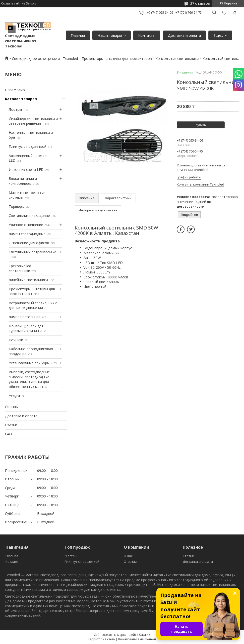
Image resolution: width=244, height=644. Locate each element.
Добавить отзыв (224, 13)
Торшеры (17, 207)
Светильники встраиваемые (32, 252)
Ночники (16, 340)
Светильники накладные (29, 215)
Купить (201, 125)
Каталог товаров (21, 99)
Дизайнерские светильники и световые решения (33, 121)
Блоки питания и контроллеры (23, 181)
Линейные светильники (29, 280)
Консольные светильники (177, 58)
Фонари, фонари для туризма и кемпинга (26, 328)
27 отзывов (200, 3)
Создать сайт (11, 3)
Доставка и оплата (184, 35)
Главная (78, 35)
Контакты (147, 35)
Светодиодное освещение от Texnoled (45, 58)
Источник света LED (26, 170)
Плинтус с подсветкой (28, 146)
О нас (128, 556)
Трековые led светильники (20, 268)
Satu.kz (145, 635)
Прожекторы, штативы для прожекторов (117, 58)
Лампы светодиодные (27, 234)
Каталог (12, 562)
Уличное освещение (26, 225)
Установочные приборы (29, 363)
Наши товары (110, 35)
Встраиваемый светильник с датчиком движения (33, 305)
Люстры (16, 109)
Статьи (11, 425)
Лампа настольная (25, 317)
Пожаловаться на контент (137, 639)
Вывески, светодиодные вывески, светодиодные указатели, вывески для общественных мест (29, 379)
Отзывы (12, 407)
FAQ (8, 434)
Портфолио (15, 90)
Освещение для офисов (29, 243)
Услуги (14, 396)
